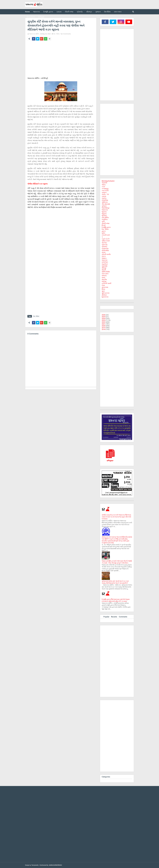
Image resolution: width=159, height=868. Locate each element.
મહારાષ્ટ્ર (105, 264)
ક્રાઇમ (104, 196)
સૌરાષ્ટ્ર (104, 295)
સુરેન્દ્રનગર (106, 293)
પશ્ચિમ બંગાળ (106, 241)
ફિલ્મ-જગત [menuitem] (31, 17)
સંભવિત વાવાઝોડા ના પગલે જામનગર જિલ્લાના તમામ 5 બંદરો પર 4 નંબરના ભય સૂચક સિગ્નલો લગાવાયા (116, 517)
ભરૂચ (104, 256)
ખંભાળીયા (105, 200)
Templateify (35, 865)
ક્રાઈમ (104, 198)
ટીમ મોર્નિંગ (105, 218)
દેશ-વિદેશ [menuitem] (107, 12)
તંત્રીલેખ (105, 220)
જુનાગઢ (104, 212)
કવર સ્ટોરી (105, 191)
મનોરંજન (105, 262)
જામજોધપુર (106, 208)
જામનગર (105, 210)
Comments (123, 617)
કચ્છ (103, 187)
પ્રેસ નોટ (105, 245)
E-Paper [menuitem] (41, 17)
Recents (114, 617)
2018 (104, 329)
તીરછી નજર (106, 223)
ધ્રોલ (103, 233)
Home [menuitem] (27, 12)
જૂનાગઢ (104, 214)
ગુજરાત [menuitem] (98, 12)
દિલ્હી (104, 225)
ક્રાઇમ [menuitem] (59, 12)
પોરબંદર (104, 243)
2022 (104, 322)
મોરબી (104, 270)
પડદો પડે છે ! (106, 239)
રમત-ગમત (105, 274)
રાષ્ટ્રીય (104, 279)
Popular (106, 617)
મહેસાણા (105, 266)
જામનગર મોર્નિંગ (34, 34)
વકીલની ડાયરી (106, 283)
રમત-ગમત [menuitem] (118, 12)
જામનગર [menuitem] (37, 12)
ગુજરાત (104, 206)
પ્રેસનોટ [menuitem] (80, 12)
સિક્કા (103, 289)
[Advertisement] (61, 59)
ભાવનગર (105, 260)
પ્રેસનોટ (105, 247)
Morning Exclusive (108, 181)
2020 (104, 326)
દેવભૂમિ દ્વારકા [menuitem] (48, 12)
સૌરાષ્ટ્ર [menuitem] (89, 12)
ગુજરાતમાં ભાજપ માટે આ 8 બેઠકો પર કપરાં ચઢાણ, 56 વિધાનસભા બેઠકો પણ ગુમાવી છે (115, 582)
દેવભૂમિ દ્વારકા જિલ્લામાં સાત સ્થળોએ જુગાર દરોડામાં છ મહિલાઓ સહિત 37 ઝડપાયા (116, 600)
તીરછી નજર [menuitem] (69, 12)
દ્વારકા (104, 231)
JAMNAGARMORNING (55, 865)
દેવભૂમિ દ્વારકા (106, 227)
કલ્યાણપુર (105, 189)
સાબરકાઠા (105, 287)
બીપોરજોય (105, 250)
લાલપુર (104, 281)
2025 (104, 317)
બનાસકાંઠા (105, 249)
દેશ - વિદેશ (56, 34)
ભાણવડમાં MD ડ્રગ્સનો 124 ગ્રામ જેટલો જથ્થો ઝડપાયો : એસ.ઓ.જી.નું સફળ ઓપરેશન (117, 562)
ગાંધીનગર (105, 202)
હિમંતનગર (105, 297)
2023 (104, 320)
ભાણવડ (104, 258)
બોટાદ (104, 252)
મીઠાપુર (104, 268)
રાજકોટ (104, 276)
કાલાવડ (104, 192)
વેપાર (103, 285)
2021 (104, 324)
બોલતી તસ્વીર (106, 254)
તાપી (103, 221)
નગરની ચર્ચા (106, 235)
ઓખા (104, 185)
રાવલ (103, 278)
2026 (104, 315)
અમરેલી (104, 183)
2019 (104, 328)
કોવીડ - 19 (105, 194)
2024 (104, 318)
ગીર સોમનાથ (106, 204)
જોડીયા (104, 216)
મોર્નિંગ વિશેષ (106, 272)
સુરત (103, 291)
